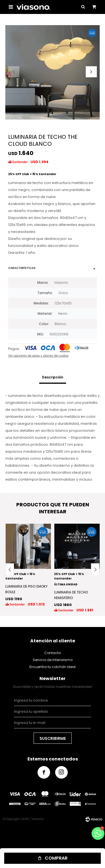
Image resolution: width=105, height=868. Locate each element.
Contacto (53, 653)
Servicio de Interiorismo (53, 660)
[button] (91, 72)
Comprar (56, 858)
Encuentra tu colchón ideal (53, 667)
